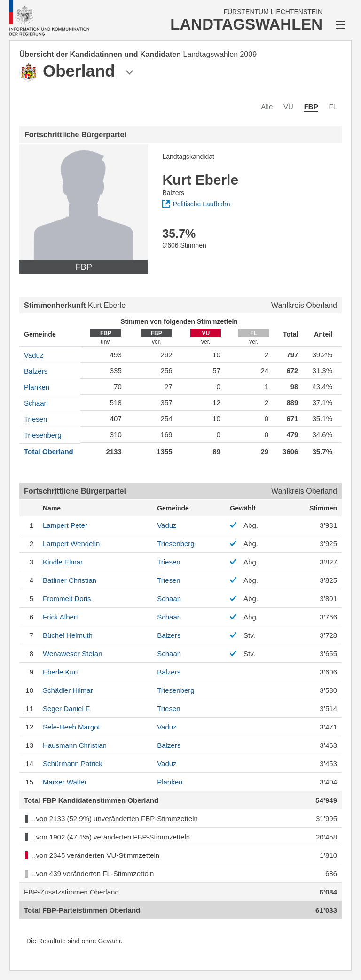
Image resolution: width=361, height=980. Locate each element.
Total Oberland (49, 451)
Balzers (36, 371)
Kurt (60, 672)
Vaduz (34, 355)
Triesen (35, 419)
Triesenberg (43, 435)
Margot (71, 727)
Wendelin (71, 544)
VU (288, 106)
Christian (70, 580)
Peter (65, 525)
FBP (311, 106)
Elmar (63, 562)
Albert (60, 617)
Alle (267, 106)
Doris (67, 599)
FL (333, 106)
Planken (37, 387)
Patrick (73, 764)
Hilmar (68, 690)
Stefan (72, 654)
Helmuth (68, 635)
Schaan (36, 403)
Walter (65, 782)
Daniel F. (67, 709)
